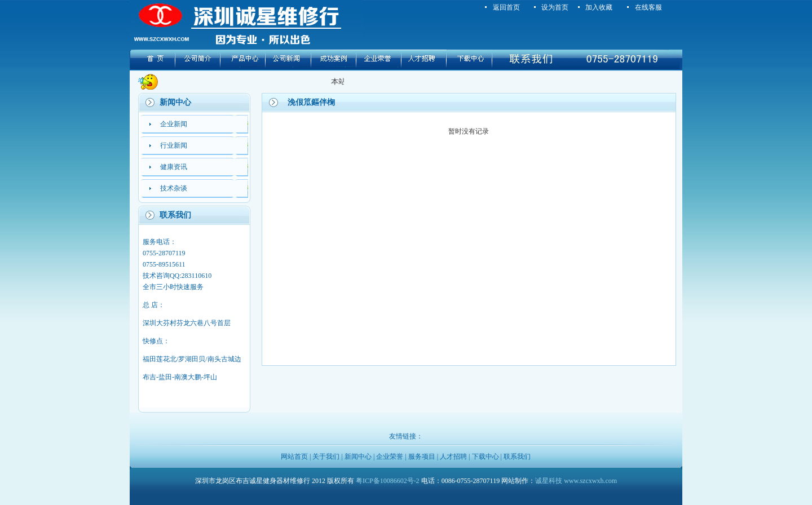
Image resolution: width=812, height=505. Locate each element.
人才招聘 (453, 457)
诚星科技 (549, 481)
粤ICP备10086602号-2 (388, 481)
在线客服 (648, 7)
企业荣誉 (390, 457)
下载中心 (486, 457)
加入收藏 (599, 7)
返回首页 (506, 7)
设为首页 (555, 7)
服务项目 (422, 457)
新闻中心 (358, 457)
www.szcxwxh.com (590, 481)
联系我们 (517, 457)
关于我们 (326, 457)
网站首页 (294, 457)
